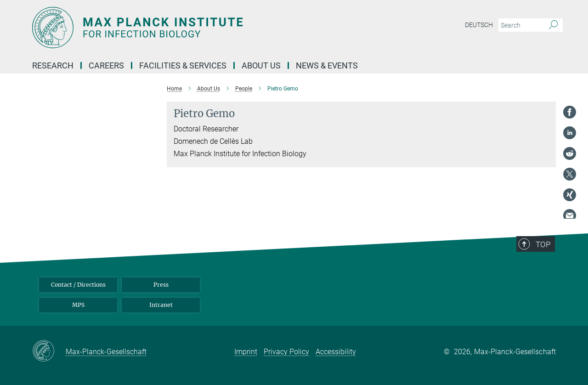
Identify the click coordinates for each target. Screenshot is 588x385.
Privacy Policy (286, 352)
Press (161, 285)
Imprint (246, 352)
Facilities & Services (183, 65)
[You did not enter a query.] (520, 25)
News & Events (327, 65)
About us (261, 65)
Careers (106, 65)
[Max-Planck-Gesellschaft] (49, 351)
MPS (78, 305)
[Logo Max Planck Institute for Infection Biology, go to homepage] (204, 28)
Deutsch (479, 25)
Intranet (161, 305)
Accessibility (336, 352)
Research (53, 65)
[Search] (553, 25)
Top (543, 244)
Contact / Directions (78, 285)
